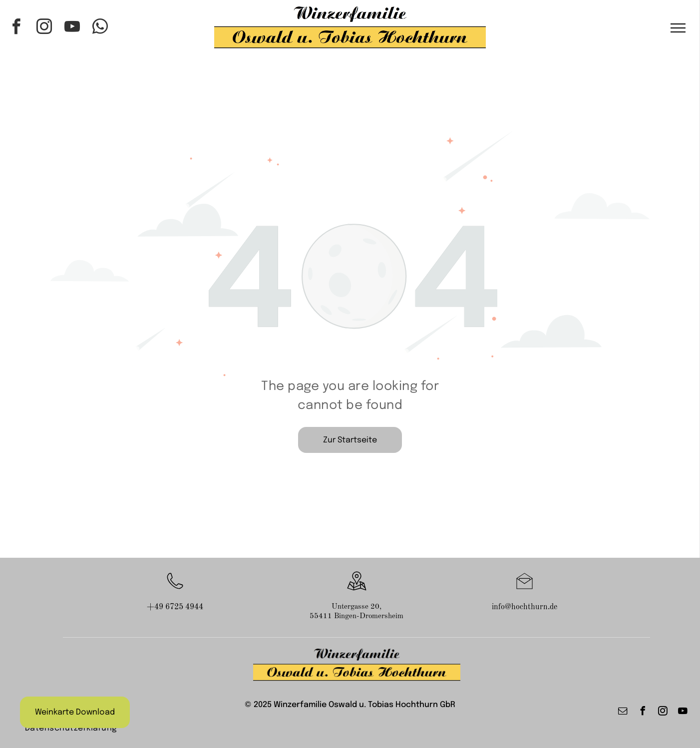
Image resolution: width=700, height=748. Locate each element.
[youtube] (72, 28)
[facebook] (16, 28)
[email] (623, 712)
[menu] (678, 28)
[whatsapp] (100, 28)
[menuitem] (71, 728)
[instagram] (44, 28)
